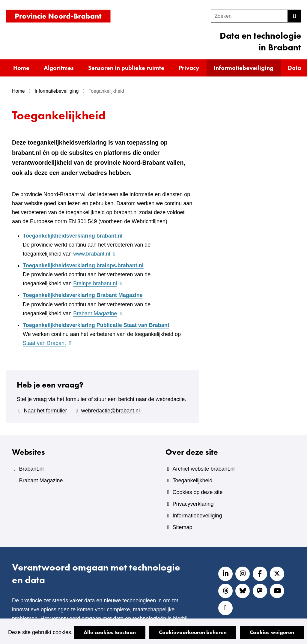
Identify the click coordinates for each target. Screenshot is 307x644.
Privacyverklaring (193, 504)
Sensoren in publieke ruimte (126, 68)
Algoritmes (59, 68)
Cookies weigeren (272, 632)
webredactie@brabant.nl (110, 411)
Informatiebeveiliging (244, 68)
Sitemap (182, 527)
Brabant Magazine (98, 313)
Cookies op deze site (197, 492)
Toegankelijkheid (192, 481)
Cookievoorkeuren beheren (193, 632)
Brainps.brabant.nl (98, 283)
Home (21, 68)
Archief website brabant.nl (203, 469)
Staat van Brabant (48, 343)
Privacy (189, 68)
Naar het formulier (45, 411)
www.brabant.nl (95, 254)
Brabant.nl (31, 469)
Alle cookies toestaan (110, 632)
